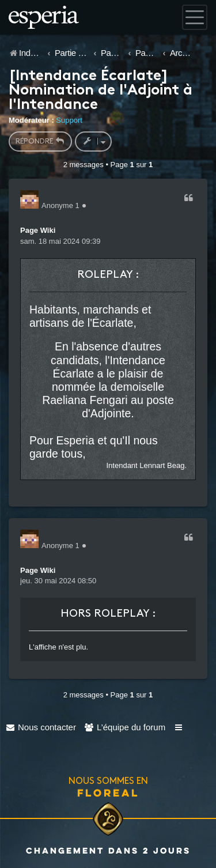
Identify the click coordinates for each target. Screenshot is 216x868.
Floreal (108, 792)
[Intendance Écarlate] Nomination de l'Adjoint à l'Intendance (101, 91)
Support (69, 120)
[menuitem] (41, 727)
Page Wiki (38, 230)
